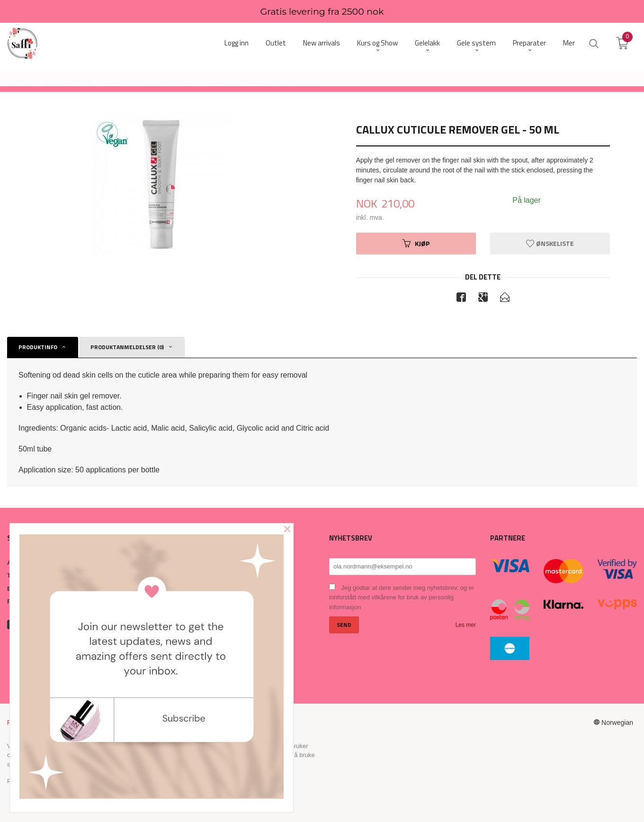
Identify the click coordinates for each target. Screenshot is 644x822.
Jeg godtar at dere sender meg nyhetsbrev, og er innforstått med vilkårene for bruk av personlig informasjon (402, 597)
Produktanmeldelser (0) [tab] (127, 347)
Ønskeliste (550, 243)
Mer (569, 43)
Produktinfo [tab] (38, 347)
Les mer (466, 625)
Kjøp (416, 243)
